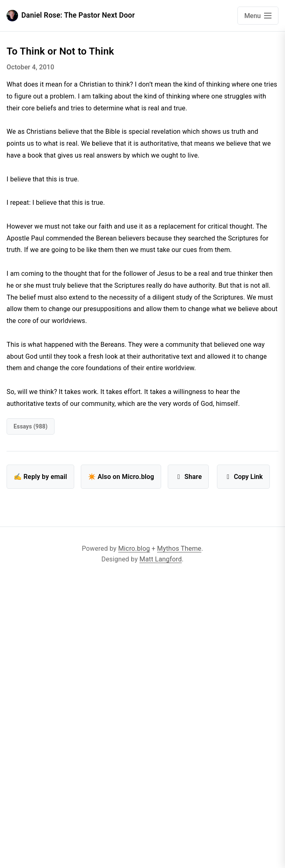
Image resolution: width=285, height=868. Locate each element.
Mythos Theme (179, 549)
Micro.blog (134, 549)
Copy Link (243, 477)
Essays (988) (31, 426)
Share (188, 477)
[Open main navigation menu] (258, 16)
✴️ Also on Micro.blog (121, 477)
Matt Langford (161, 559)
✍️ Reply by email (40, 477)
